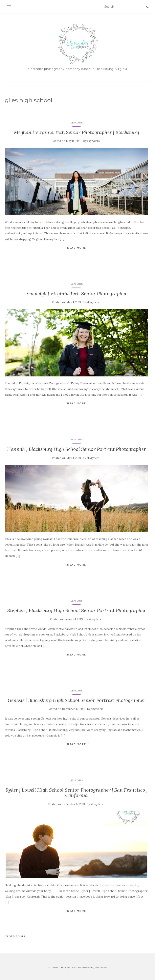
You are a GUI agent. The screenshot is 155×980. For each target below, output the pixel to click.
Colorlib (75, 967)
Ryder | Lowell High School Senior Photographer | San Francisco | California (76, 793)
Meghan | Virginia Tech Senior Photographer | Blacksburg (76, 132)
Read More (76, 248)
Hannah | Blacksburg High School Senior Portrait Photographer (76, 449)
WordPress (101, 967)
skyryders (93, 141)
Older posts (15, 936)
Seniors (77, 123)
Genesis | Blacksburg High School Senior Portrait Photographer (76, 700)
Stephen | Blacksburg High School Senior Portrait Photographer (77, 610)
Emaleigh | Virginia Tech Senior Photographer (77, 293)
